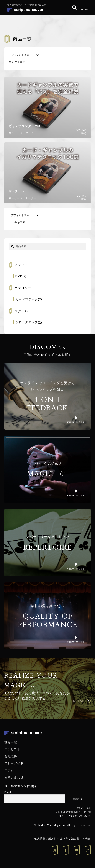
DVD (19, 276)
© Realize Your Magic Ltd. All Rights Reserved (63, 825)
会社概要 (11, 756)
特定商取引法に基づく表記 (74, 838)
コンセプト (12, 749)
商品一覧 (11, 742)
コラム (9, 770)
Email (8, 792)
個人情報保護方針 (46, 838)
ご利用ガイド (14, 763)
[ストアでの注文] (24, 55)
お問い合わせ (14, 777)
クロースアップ (27, 322)
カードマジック (27, 299)
